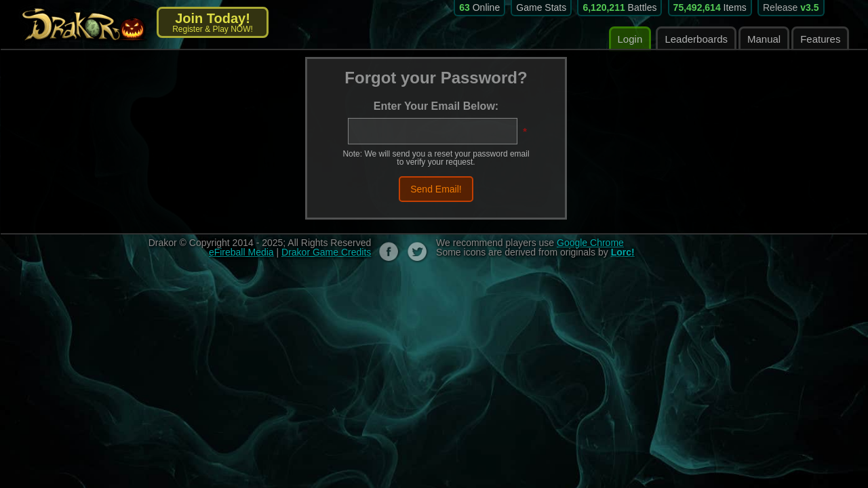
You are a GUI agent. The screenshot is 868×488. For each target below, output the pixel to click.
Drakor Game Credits (326, 252)
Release (791, 7)
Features (820, 39)
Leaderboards (696, 39)
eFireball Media (241, 252)
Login (630, 39)
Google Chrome (590, 243)
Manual (764, 39)
